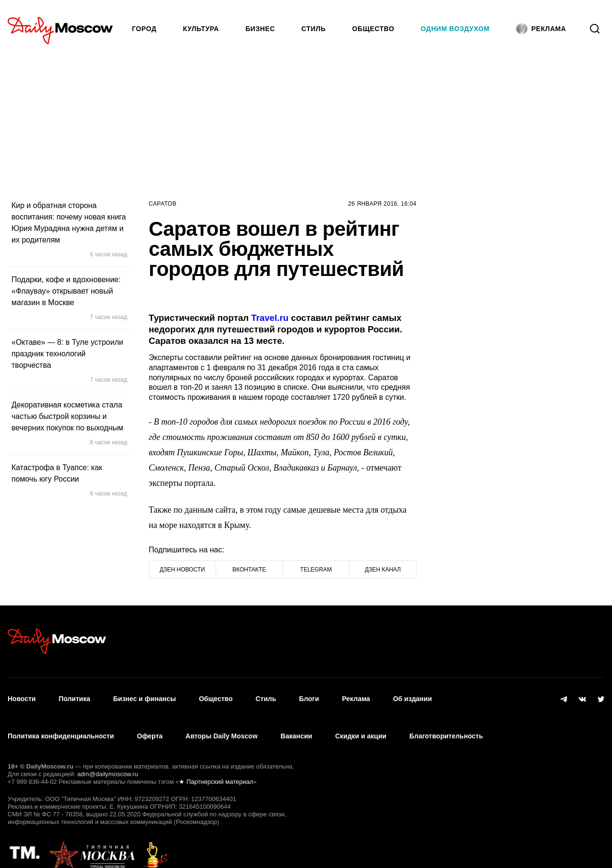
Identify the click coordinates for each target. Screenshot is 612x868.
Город (144, 29)
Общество (373, 29)
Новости (22, 695)
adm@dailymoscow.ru (107, 757)
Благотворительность (446, 723)
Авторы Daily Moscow (222, 723)
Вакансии (296, 723)
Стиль (313, 29)
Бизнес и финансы (145, 695)
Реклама (356, 695)
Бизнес (260, 29)
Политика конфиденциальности (61, 723)
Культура (201, 29)
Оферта (150, 723)
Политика (75, 695)
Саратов (163, 204)
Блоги (309, 695)
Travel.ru (271, 318)
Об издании (412, 695)
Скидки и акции (361, 723)
